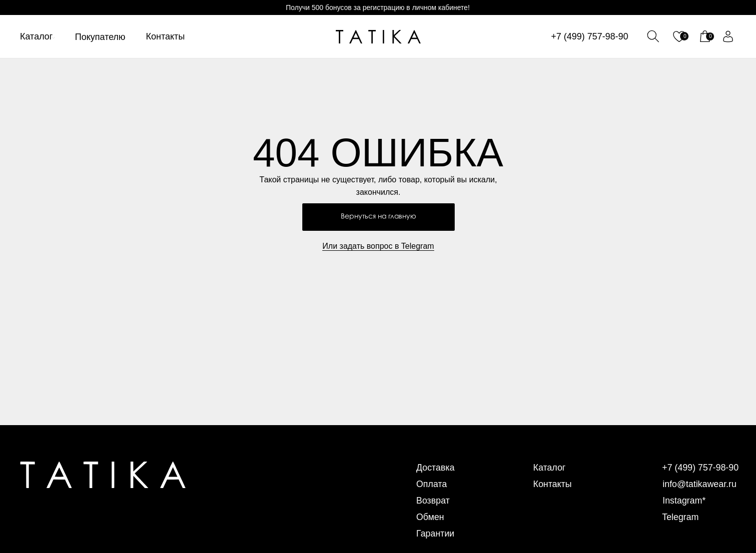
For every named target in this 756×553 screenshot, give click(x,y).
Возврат (433, 501)
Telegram (681, 517)
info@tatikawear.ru (700, 484)
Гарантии (435, 534)
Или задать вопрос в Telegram (378, 246)
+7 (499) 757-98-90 (590, 36)
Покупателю (100, 37)
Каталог (36, 36)
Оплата (432, 484)
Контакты (165, 36)
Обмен (430, 517)
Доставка (435, 468)
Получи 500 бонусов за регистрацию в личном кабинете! (378, 7)
